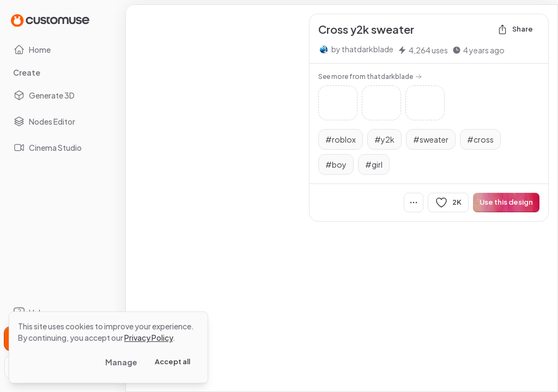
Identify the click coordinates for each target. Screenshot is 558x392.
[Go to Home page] (50, 20)
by (362, 49)
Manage (121, 362)
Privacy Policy (148, 338)
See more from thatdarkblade (370, 76)
